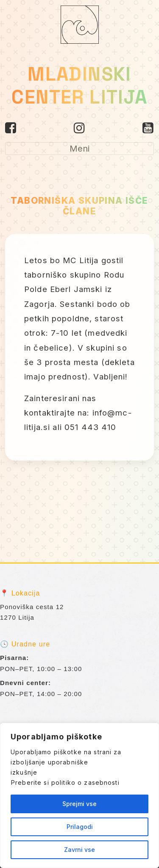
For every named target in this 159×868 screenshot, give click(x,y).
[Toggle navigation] (79, 149)
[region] (79, 795)
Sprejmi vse (79, 804)
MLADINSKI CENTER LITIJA (79, 86)
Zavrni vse (79, 850)
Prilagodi (80, 827)
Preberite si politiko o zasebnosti (65, 782)
